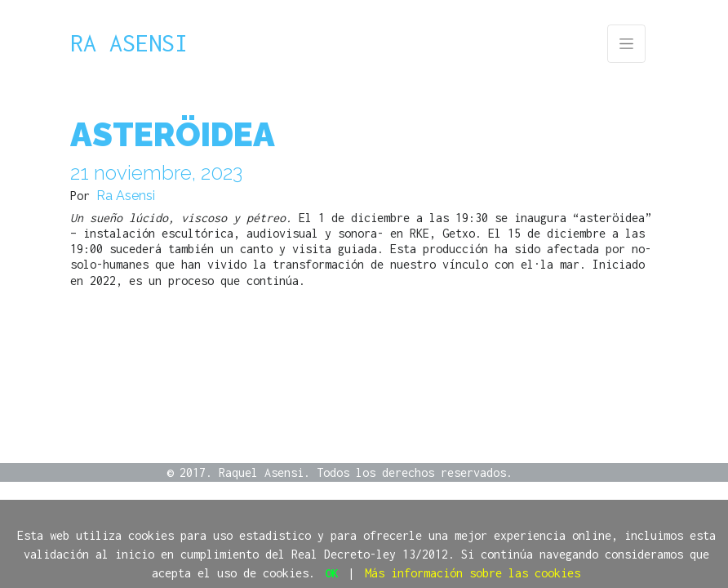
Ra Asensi (129, 43)
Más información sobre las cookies (473, 573)
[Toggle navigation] (626, 44)
